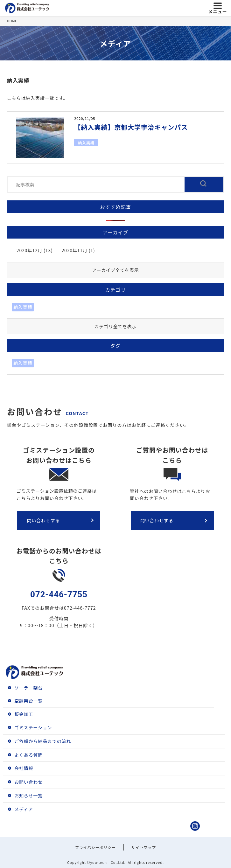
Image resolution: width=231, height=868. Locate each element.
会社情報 (24, 768)
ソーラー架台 (28, 688)
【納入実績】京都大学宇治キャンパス (131, 127)
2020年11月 (74, 250)
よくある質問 (28, 755)
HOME (12, 21)
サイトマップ (144, 847)
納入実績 (86, 143)
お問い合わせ (28, 782)
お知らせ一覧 (28, 795)
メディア (24, 809)
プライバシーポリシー (95, 847)
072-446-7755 (59, 594)
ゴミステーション (33, 727)
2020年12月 (29, 250)
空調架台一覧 (28, 701)
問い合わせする (43, 520)
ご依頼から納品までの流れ (43, 741)
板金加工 (24, 714)
